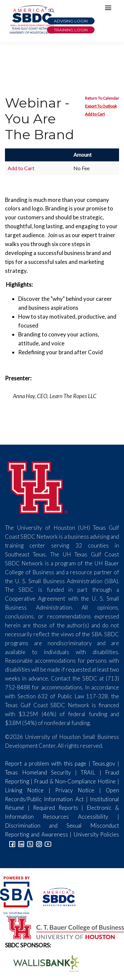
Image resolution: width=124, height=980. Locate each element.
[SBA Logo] (17, 896)
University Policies (96, 834)
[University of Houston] (38, 487)
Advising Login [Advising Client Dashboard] (71, 21)
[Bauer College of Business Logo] (62, 927)
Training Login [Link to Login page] (71, 30)
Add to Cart (95, 114)
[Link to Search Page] (52, 11)
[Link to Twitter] (30, 843)
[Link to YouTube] (48, 843)
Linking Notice (24, 790)
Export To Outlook (101, 106)
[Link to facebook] (12, 843)
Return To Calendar (102, 98)
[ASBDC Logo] (55, 896)
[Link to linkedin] (21, 843)
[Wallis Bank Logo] (43, 963)
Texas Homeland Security (38, 772)
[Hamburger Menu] (110, 9)
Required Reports (56, 808)
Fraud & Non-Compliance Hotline (75, 781)
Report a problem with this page (46, 763)
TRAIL (88, 772)
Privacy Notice (75, 790)
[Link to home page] (31, 20)
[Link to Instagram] (39, 843)
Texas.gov (104, 763)
